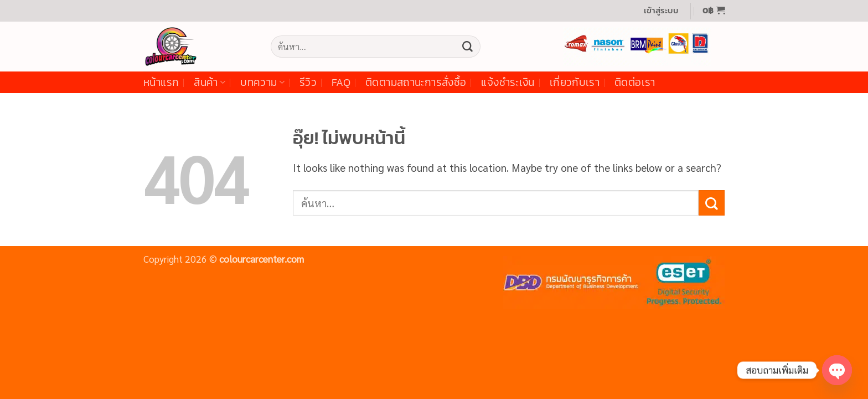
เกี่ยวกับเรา (575, 82)
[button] (661, 11)
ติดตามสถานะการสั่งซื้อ (416, 82)
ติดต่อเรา (635, 82)
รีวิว (308, 82)
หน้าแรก (161, 82)
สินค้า (210, 82)
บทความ (262, 82)
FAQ (341, 82)
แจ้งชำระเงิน (508, 82)
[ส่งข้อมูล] (467, 47)
